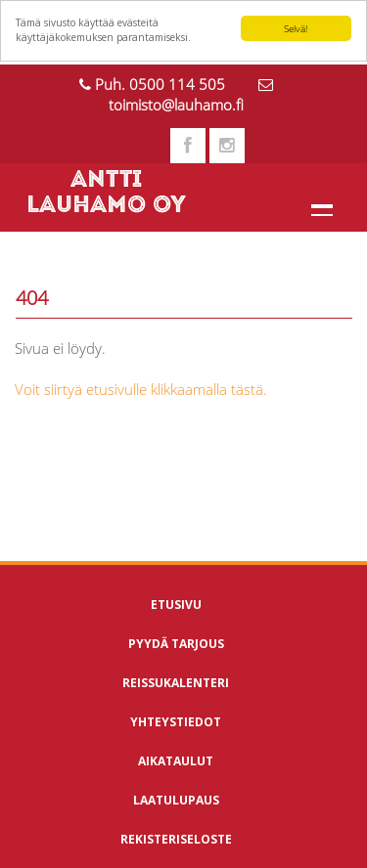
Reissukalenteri (176, 683)
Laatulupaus (176, 800)
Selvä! (296, 28)
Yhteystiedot (176, 722)
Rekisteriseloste (176, 839)
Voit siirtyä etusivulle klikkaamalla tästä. (141, 389)
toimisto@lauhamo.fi (176, 105)
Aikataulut (176, 761)
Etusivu (176, 605)
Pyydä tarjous (176, 644)
